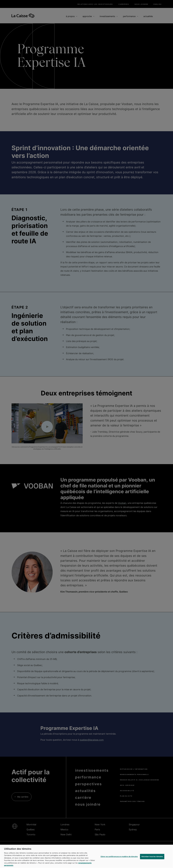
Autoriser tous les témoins (152, 856)
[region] (86, 856)
